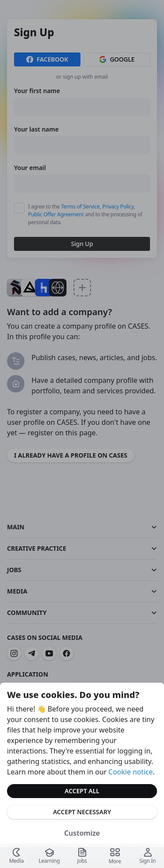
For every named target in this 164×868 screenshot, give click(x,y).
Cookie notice (131, 772)
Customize (82, 833)
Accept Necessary (82, 812)
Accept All (82, 791)
